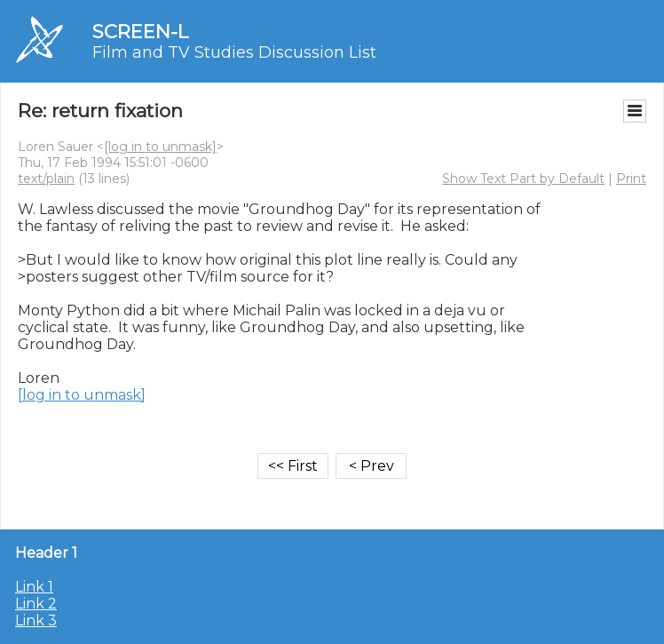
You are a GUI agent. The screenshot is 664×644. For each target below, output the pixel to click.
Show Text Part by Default (523, 179)
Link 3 (36, 620)
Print (631, 179)
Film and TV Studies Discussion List (234, 52)
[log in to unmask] (160, 147)
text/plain (46, 179)
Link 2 (36, 604)
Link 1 (34, 587)
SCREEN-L (140, 32)
